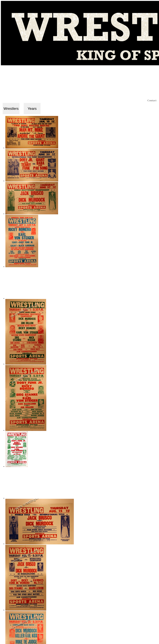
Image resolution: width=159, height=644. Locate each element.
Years (32, 109)
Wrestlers (11, 109)
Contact (152, 100)
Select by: (10, 101)
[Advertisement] (80, 82)
